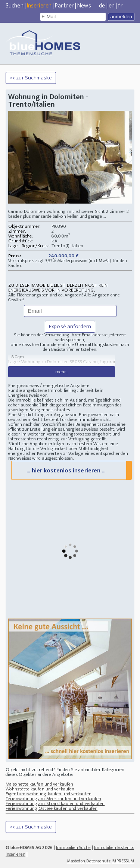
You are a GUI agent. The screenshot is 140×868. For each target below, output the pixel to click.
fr (120, 6)
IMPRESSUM (123, 861)
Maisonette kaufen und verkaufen (39, 784)
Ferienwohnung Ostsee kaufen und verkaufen (52, 808)
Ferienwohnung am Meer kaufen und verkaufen (53, 799)
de (102, 6)
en (112, 6)
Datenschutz (98, 861)
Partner (64, 6)
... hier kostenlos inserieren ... (66, 471)
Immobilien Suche (73, 847)
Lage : (15, 362)
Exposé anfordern (70, 326)
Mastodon (76, 861)
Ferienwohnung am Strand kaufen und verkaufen (55, 803)
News (84, 6)
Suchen (15, 6)
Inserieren (39, 6)
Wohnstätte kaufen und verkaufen (40, 789)
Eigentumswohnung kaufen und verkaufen (49, 794)
